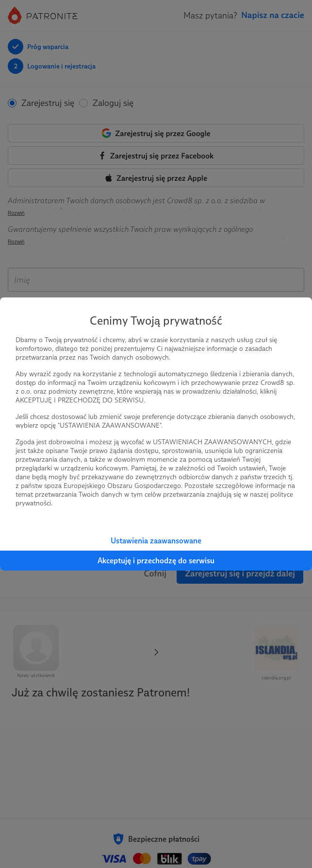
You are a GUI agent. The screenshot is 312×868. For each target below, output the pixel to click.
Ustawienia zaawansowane (156, 541)
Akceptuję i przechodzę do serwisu (156, 561)
